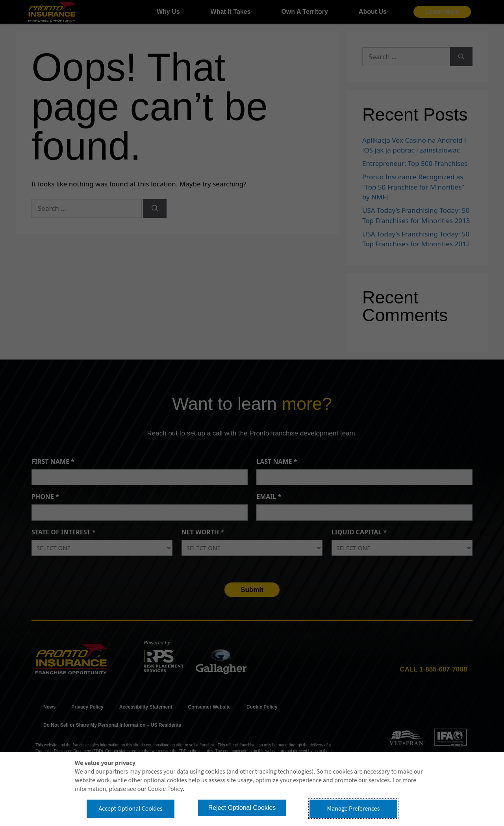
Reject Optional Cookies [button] (242, 808)
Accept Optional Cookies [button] (130, 809)
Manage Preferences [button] (354, 809)
